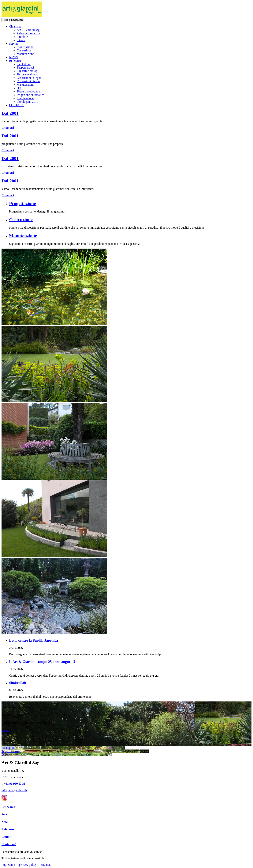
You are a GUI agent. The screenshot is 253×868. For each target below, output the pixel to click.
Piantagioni (24, 64)
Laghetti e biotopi (28, 71)
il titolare (22, 37)
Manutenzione (25, 54)
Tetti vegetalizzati (28, 74)
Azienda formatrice (28, 33)
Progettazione (25, 47)
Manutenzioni (25, 85)
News (5, 822)
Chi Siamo (8, 807)
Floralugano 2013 (27, 102)
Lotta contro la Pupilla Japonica (33, 640)
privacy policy (28, 865)
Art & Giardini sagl (29, 30)
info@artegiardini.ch (14, 790)
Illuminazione (25, 98)
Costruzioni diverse (29, 81)
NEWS (13, 57)
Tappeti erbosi (25, 68)
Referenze (15, 61)
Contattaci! (9, 844)
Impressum (8, 865)
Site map (46, 865)
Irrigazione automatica (30, 95)
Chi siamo (15, 26)
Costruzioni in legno (29, 78)
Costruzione (24, 50)
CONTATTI (16, 105)
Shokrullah (18, 683)
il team (21, 40)
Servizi (13, 44)
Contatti (7, 837)
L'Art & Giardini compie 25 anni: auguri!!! (42, 662)
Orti (19, 88)
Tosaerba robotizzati (29, 91)
